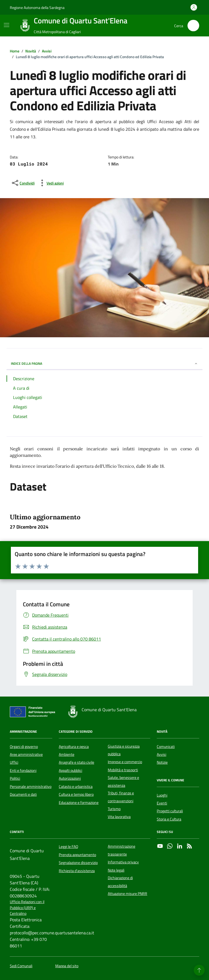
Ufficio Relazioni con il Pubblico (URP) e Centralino (27, 908)
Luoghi (162, 795)
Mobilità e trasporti (123, 770)
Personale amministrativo (31, 787)
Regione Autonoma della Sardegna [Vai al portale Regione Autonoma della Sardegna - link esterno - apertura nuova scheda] (37, 7)
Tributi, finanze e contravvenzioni (121, 797)
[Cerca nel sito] (193, 26)
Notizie (162, 762)
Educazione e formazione (79, 803)
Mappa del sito (67, 966)
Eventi (162, 803)
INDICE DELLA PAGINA (104, 363)
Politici (15, 778)
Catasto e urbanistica (76, 787)
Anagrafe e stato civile (76, 762)
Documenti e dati (23, 794)
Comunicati (166, 747)
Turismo (114, 809)
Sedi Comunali (21, 966)
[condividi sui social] (23, 183)
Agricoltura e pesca (74, 747)
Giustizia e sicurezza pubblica (124, 750)
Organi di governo (24, 747)
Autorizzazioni (70, 778)
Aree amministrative (26, 754)
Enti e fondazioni (23, 770)
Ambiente (67, 754)
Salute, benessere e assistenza (123, 781)
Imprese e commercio (125, 762)
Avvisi (162, 754)
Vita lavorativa (119, 817)
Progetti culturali (170, 811)
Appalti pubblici (70, 770)
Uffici (14, 762)
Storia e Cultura (169, 819)
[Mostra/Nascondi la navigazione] (7, 25)
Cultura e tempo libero (76, 794)
